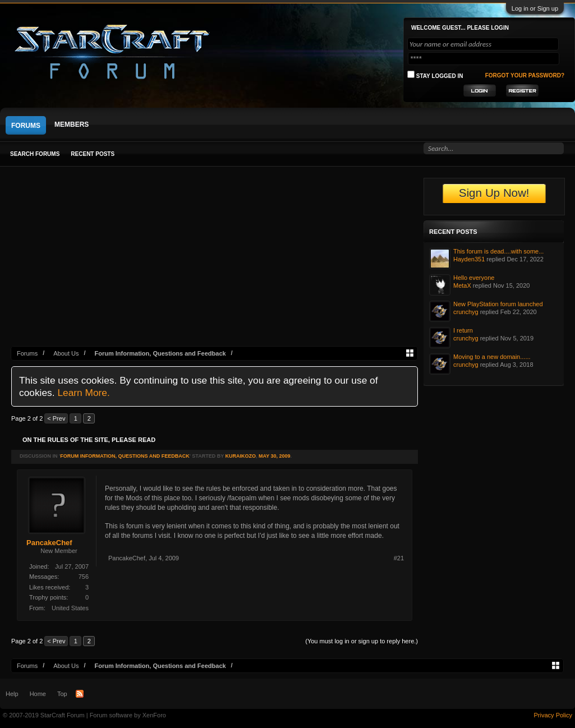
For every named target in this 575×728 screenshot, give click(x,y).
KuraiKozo (240, 456)
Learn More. (83, 393)
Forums (26, 126)
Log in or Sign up (535, 8)
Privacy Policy (553, 715)
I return (463, 330)
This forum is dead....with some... (498, 251)
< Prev (56, 418)
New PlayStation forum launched (498, 304)
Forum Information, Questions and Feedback (125, 456)
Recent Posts (93, 154)
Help (12, 694)
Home (38, 694)
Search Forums (35, 154)
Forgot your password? (525, 75)
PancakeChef (49, 543)
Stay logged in (435, 75)
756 (84, 577)
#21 (399, 558)
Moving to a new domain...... (492, 357)
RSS (80, 694)
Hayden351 (469, 259)
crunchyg (466, 312)
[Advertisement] (215, 262)
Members (72, 125)
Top (62, 694)
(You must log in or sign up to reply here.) (362, 641)
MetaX (462, 285)
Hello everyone (474, 278)
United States (70, 608)
